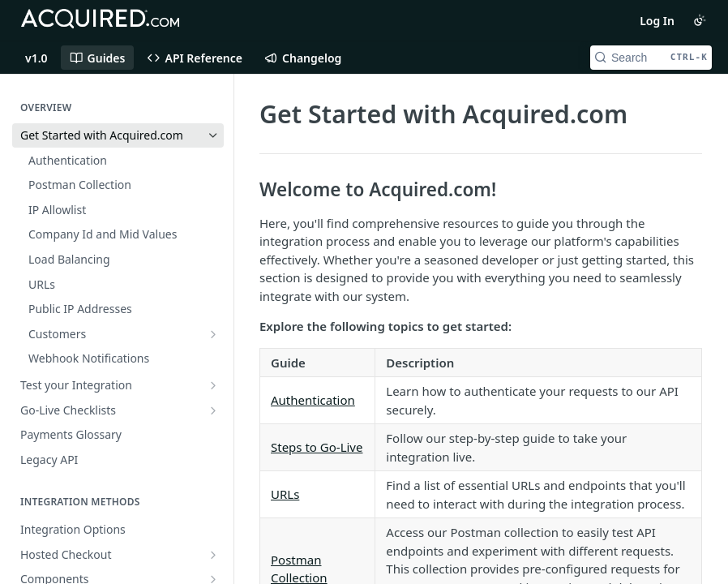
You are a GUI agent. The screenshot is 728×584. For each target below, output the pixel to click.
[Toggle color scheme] (700, 20)
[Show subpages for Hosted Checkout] (213, 555)
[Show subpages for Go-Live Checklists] (213, 410)
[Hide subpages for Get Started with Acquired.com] (213, 135)
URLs (285, 494)
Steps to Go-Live (317, 447)
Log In (657, 21)
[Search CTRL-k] (651, 58)
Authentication (313, 400)
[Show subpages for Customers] (213, 334)
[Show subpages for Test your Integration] (213, 385)
